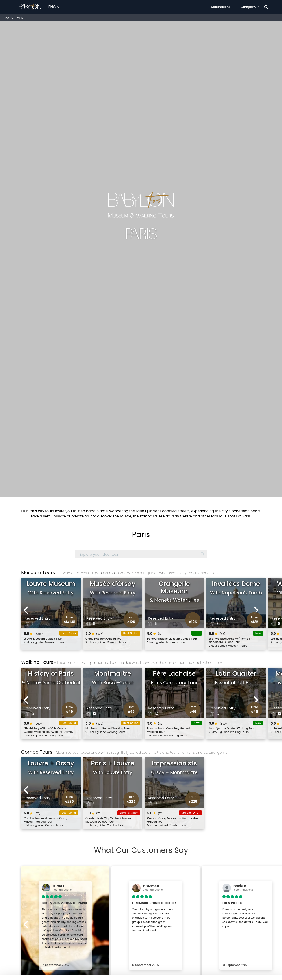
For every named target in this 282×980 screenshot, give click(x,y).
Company (250, 7)
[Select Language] (54, 7)
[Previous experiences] (26, 610)
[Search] (266, 7)
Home (9, 18)
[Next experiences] (256, 610)
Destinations (223, 7)
